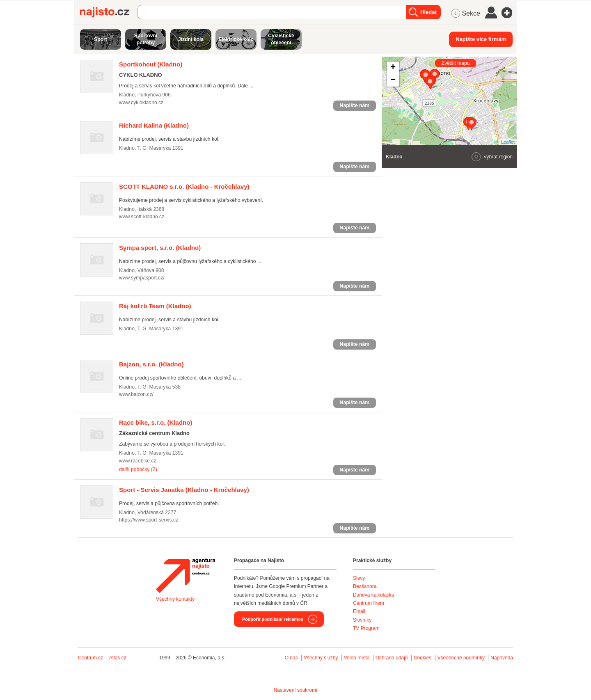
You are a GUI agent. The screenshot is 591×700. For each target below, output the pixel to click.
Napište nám (355, 105)
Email (359, 611)
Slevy (359, 578)
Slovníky (362, 620)
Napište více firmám (481, 39)
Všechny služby (322, 658)
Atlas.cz (118, 658)
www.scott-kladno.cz (142, 217)
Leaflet (508, 142)
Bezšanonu (365, 586)
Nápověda (502, 658)
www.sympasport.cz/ (142, 278)
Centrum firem (369, 603)
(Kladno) (151, 64)
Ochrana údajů (392, 658)
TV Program (366, 628)
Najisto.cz (109, 12)
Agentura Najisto (186, 576)
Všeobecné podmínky (461, 658)
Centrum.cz (90, 658)
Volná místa (357, 658)
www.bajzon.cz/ (136, 394)
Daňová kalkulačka (374, 595)
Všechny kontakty (175, 599)
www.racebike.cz (138, 461)
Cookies (423, 658)
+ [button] (393, 68)
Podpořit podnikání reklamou (273, 619)
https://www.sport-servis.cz (149, 520)
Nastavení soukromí (296, 690)
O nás (291, 658)
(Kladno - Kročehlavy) (184, 186)
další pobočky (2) (138, 469)
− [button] (393, 80)
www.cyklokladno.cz (141, 103)
